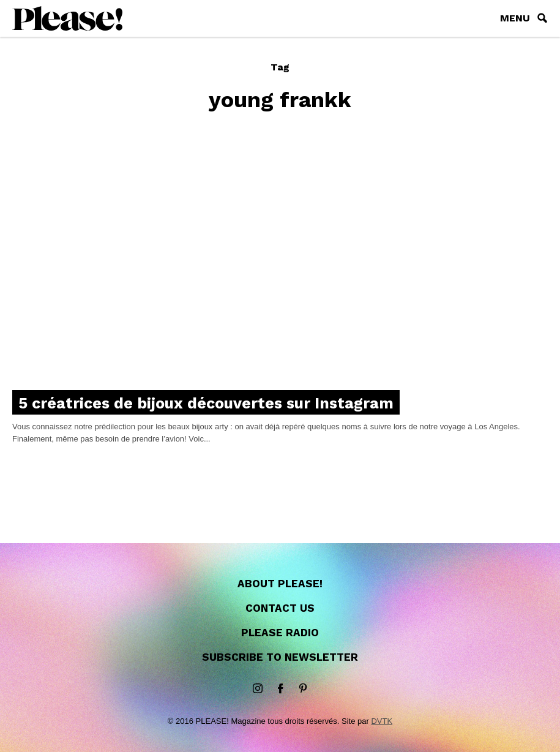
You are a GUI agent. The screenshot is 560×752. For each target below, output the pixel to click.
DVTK (382, 721)
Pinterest (303, 689)
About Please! (280, 584)
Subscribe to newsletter (280, 657)
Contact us (280, 608)
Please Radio (280, 633)
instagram (258, 689)
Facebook (280, 689)
